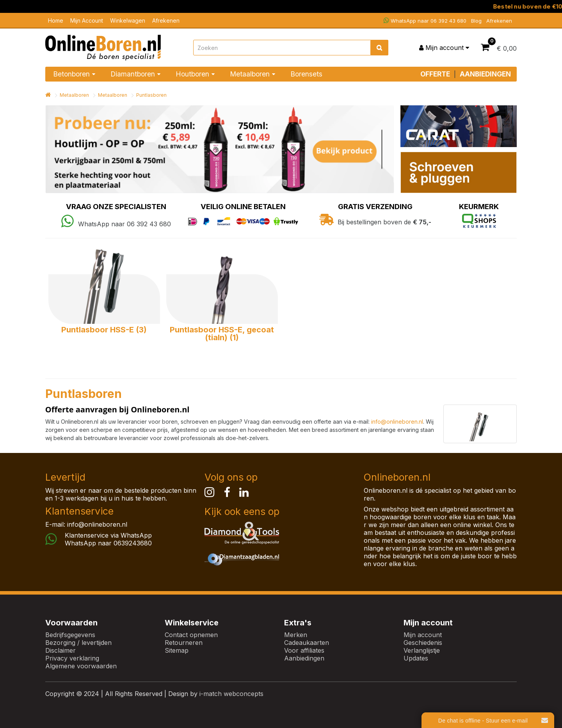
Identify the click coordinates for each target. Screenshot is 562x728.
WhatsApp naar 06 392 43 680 (425, 20)
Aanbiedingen (304, 658)
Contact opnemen (191, 635)
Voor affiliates (304, 650)
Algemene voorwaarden (81, 666)
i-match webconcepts (231, 694)
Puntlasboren (151, 95)
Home (56, 20)
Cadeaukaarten (307, 643)
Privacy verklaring (72, 658)
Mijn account (423, 635)
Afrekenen (166, 20)
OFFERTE (435, 74)
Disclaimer (60, 650)
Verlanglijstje (422, 650)
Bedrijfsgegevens (70, 635)
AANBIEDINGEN (485, 74)
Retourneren (184, 643)
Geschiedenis (423, 643)
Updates (416, 658)
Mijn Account (87, 20)
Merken (296, 635)
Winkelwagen (128, 20)
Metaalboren (74, 95)
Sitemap (177, 650)
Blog (476, 21)
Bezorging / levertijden (78, 643)
